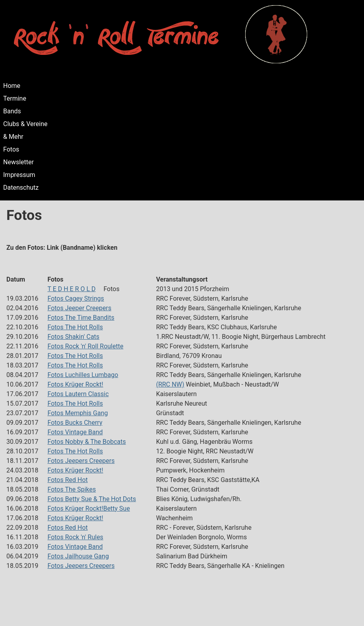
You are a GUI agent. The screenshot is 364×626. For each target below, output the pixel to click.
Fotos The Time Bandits (81, 318)
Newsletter (18, 162)
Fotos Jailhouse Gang (78, 556)
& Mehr (13, 137)
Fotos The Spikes (72, 489)
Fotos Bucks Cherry (75, 423)
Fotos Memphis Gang (77, 413)
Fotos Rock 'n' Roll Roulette (85, 346)
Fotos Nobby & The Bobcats (86, 442)
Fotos (11, 149)
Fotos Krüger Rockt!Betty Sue (88, 508)
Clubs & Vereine (25, 124)
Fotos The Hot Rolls (75, 327)
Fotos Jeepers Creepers (81, 461)
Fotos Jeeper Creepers (79, 308)
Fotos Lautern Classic (78, 394)
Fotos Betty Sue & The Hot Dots (92, 499)
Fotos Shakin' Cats (73, 337)
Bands (12, 111)
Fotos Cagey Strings (76, 298)
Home (12, 86)
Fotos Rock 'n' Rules (75, 537)
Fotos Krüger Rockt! (75, 384)
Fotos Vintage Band (75, 432)
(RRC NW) (170, 384)
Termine (15, 98)
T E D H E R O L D (71, 289)
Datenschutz (21, 188)
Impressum (19, 175)
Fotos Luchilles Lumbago (83, 375)
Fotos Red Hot (67, 480)
